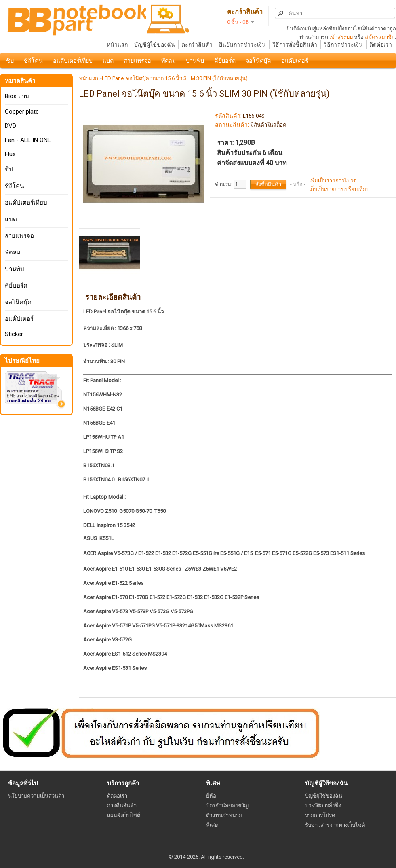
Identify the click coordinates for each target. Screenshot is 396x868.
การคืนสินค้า (122, 806)
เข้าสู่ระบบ (341, 37)
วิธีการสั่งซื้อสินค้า (295, 44)
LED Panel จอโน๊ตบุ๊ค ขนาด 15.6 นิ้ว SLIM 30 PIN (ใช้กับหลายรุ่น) (175, 78)
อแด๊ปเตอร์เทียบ (73, 61)
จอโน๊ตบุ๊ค (258, 61)
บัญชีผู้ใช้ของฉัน (155, 44)
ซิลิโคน (33, 61)
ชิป (10, 61)
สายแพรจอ (137, 61)
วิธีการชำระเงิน (343, 44)
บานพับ (195, 61)
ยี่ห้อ (211, 796)
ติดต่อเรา (381, 44)
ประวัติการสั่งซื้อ (323, 806)
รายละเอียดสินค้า (113, 297)
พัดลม (169, 61)
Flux (10, 154)
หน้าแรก (117, 44)
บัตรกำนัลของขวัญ (227, 806)
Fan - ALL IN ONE (28, 140)
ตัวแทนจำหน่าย (224, 815)
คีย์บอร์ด (225, 61)
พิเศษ (212, 825)
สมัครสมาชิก (380, 37)
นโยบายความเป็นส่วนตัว (36, 796)
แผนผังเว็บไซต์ (124, 815)
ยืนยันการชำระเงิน (242, 44)
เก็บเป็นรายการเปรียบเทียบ (339, 189)
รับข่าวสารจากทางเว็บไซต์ (335, 825)
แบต (108, 61)
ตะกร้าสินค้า (197, 44)
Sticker (14, 334)
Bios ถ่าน (17, 96)
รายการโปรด (320, 815)
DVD (11, 126)
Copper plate (22, 112)
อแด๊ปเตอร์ (295, 61)
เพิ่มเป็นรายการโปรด (333, 181)
